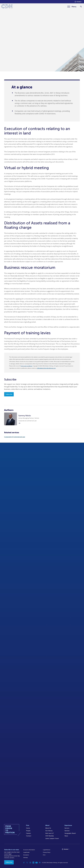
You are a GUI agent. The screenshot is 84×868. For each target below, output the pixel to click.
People (28, 831)
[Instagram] (30, 863)
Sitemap (26, 858)
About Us (48, 828)
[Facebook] (24, 863)
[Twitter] (27, 863)
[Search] (81, 7)
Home (28, 828)
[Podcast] (40, 863)
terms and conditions (27, 366)
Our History (49, 831)
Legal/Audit (26, 852)
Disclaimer (26, 855)
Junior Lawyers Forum (52, 838)
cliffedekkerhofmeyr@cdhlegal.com (46, 368)
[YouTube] (37, 863)
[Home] (7, 7)
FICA (44, 855)
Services (67, 831)
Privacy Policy (47, 852)
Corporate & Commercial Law (15, 437)
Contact (29, 836)
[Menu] (72, 7)
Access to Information (29, 850)
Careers (28, 833)
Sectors (67, 828)
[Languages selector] (78, 2)
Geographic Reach (70, 833)
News (66, 836)
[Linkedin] (33, 863)
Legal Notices (47, 850)
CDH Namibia (50, 836)
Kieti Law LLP (50, 833)
